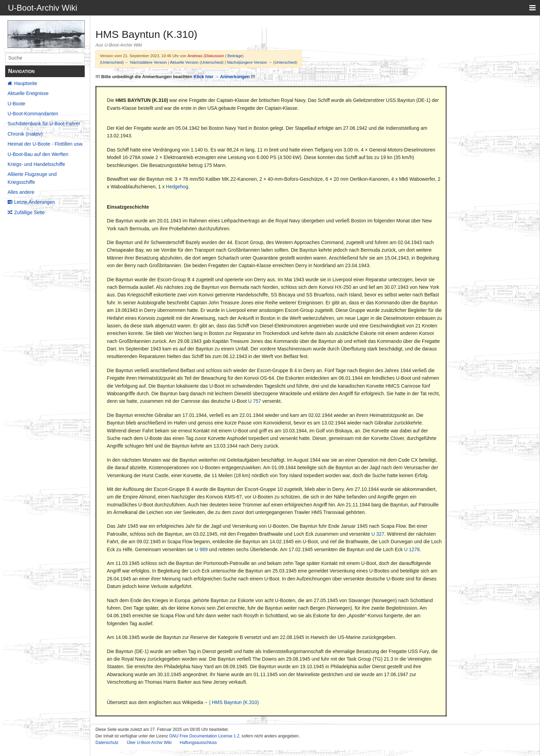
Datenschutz (107, 743)
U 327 (378, 534)
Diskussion (215, 56)
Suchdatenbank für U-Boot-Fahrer (44, 124)
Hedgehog (177, 187)
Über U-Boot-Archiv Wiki (149, 743)
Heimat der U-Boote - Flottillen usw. (45, 144)
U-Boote (16, 104)
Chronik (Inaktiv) (25, 134)
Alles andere (21, 192)
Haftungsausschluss (198, 743)
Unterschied (112, 62)
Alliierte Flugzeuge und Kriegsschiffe (32, 178)
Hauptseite (26, 83)
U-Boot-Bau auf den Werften (38, 154)
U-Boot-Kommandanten (33, 114)
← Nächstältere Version (146, 62)
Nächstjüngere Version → (250, 62)
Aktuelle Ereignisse (28, 93)
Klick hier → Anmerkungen (222, 77)
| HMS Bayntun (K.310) (234, 702)
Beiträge (235, 56)
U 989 (201, 549)
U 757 (254, 401)
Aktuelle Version (184, 62)
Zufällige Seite (29, 212)
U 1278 (412, 549)
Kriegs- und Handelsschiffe (36, 164)
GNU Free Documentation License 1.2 (204, 736)
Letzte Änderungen (34, 202)
